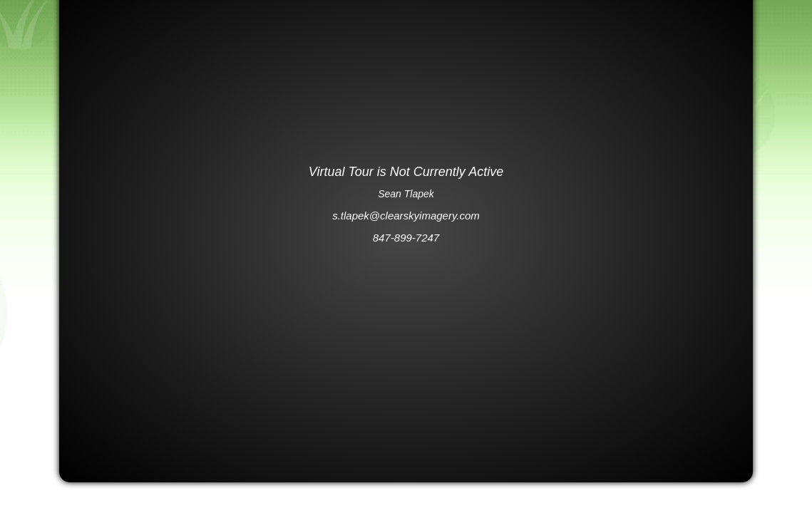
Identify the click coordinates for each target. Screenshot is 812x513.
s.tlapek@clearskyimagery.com (406, 216)
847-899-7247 (406, 238)
